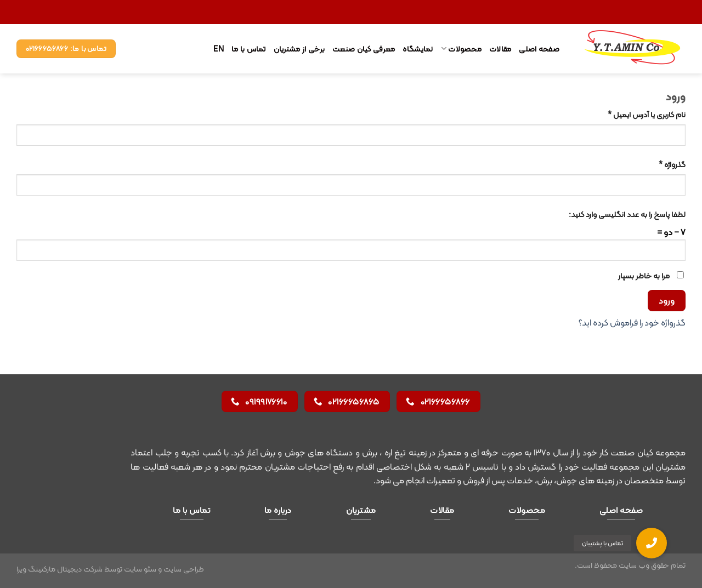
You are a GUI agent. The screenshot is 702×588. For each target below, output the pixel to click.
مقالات (500, 49)
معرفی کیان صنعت (364, 49)
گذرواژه (672, 165)
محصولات (461, 49)
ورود (667, 301)
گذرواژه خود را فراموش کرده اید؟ (632, 322)
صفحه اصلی (539, 49)
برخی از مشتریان (299, 49)
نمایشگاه (418, 49)
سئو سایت (140, 569)
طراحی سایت (184, 569)
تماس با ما (249, 49)
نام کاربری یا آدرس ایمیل (647, 115)
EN (219, 49)
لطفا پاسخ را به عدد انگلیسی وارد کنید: (627, 215)
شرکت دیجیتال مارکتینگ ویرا (60, 569)
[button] (652, 543)
